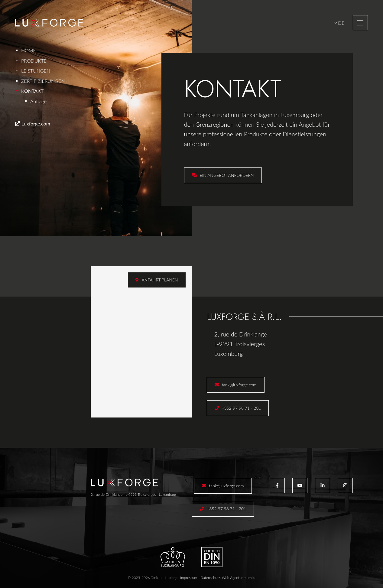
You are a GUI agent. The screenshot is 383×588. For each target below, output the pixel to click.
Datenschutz (210, 578)
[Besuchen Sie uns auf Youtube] (300, 486)
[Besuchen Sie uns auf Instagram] (345, 486)
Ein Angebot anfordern (227, 175)
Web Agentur (232, 578)
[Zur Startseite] (49, 23)
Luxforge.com (36, 123)
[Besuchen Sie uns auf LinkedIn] (323, 486)
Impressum (189, 578)
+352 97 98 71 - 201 (242, 408)
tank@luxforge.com (239, 385)
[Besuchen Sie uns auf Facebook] (277, 486)
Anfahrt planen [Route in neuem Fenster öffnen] (160, 280)
